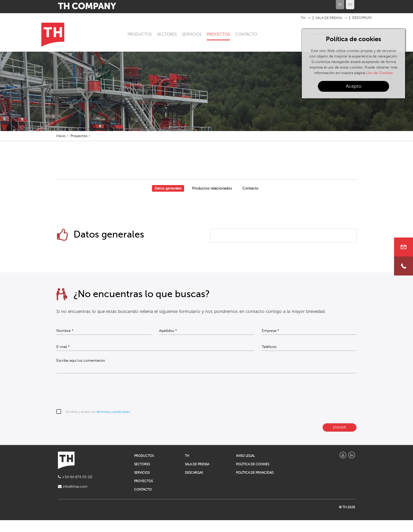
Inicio (61, 147)
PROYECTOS (218, 34)
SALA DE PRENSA (329, 18)
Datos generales (168, 200)
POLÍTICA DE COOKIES (253, 476)
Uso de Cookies (379, 73)
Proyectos (79, 147)
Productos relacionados (212, 200)
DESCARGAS (362, 18)
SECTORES (167, 34)
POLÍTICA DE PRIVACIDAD (255, 485)
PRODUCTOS (140, 34)
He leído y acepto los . (98, 424)
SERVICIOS (192, 34)
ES (340, 4)
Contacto (250, 200)
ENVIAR (340, 439)
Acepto (354, 86)
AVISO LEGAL (245, 468)
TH (303, 18)
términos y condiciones (113, 424)
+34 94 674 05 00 (75, 489)
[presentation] (96, 403)
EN (350, 4)
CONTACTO (246, 34)
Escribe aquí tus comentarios (81, 373)
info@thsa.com (73, 498)
